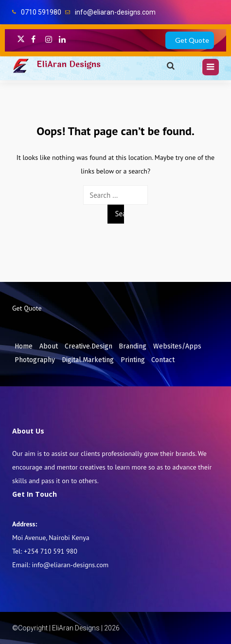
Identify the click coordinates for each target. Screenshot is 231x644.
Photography (35, 360)
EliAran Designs (69, 64)
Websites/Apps (177, 346)
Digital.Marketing (88, 360)
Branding (133, 346)
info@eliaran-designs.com (115, 12)
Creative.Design (89, 346)
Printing (133, 360)
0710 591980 (41, 12)
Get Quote (192, 40)
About (49, 346)
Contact (163, 360)
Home (24, 346)
